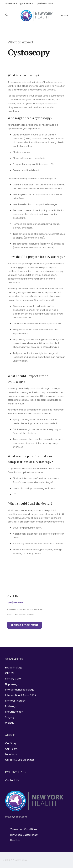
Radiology (11, 706)
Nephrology (12, 684)
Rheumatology (14, 712)
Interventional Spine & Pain (21, 695)
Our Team (11, 749)
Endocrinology (14, 668)
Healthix (15, 840)
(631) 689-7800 (45, 3)
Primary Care (13, 679)
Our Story (11, 743)
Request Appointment (25, 625)
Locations (11, 754)
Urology (10, 723)
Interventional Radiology (20, 690)
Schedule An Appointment (19, 3)
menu (65, 15)
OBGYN (9, 673)
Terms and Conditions (24, 829)
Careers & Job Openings (20, 760)
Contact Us (12, 780)
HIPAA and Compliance (24, 835)
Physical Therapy (15, 701)
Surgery (10, 717)
